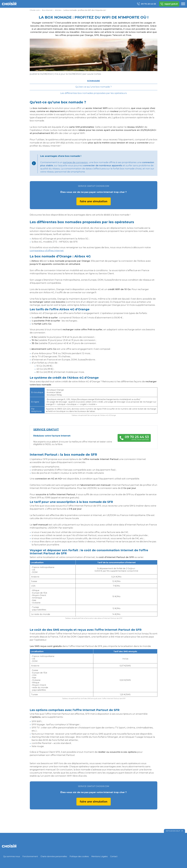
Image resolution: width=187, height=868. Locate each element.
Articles (58, 10)
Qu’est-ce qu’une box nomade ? (93, 87)
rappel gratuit (169, 4)
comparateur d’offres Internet (47, 251)
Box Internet (47, 10)
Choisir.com (35, 10)
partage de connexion (75, 162)
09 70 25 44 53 (147, 4)
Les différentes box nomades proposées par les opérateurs (93, 93)
